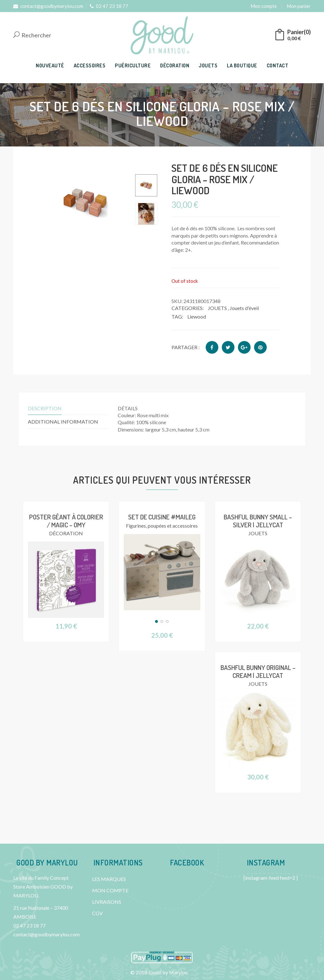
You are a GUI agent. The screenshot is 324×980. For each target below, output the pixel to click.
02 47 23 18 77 (109, 6)
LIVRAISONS (107, 902)
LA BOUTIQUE (242, 65)
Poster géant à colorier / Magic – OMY (66, 520)
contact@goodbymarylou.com (48, 6)
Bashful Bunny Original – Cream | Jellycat (258, 671)
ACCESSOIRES (90, 65)
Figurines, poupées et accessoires (162, 525)
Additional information (63, 422)
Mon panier (299, 6)
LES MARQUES (109, 879)
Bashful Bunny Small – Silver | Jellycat (258, 520)
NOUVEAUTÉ (50, 65)
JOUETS (208, 65)
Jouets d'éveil (244, 308)
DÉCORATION (175, 65)
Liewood (197, 316)
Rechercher (32, 35)
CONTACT (278, 65)
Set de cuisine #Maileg (162, 517)
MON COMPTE (110, 890)
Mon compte (264, 6)
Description (45, 408)
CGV (97, 913)
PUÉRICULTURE (133, 65)
